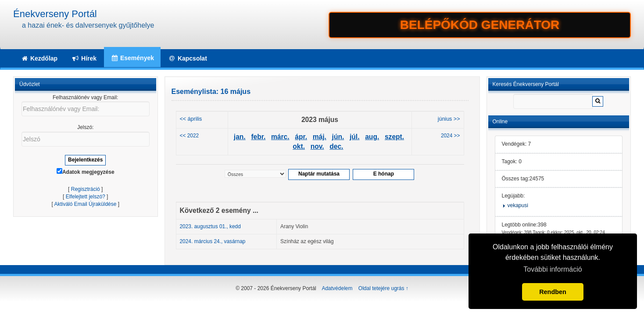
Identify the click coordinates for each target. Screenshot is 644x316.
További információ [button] (553, 269)
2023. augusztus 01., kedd (210, 226)
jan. (240, 137)
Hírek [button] (84, 58)
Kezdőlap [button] (39, 58)
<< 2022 (190, 136)
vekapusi (518, 205)
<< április (191, 119)
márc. (280, 137)
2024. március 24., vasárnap (213, 241)
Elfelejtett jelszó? (86, 197)
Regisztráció (86, 189)
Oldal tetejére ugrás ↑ (383, 288)
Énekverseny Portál (55, 14)
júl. (355, 137)
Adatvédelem (337, 288)
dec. (336, 146)
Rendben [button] (553, 292)
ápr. (301, 137)
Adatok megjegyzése (86, 172)
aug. (372, 137)
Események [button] (132, 58)
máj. (320, 137)
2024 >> (451, 136)
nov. (317, 146)
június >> (449, 119)
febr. (258, 137)
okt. (299, 146)
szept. (394, 137)
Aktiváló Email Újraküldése (85, 204)
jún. (338, 137)
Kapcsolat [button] (188, 58)
